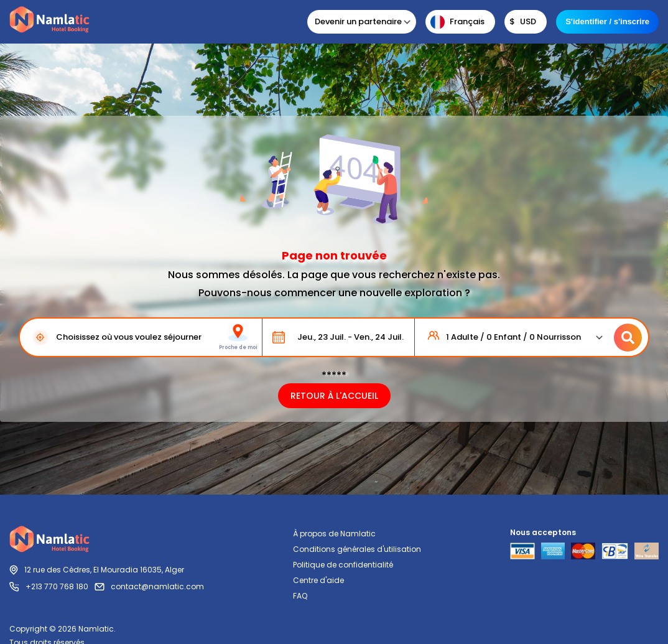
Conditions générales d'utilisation (357, 549)
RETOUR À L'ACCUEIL (334, 396)
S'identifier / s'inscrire (607, 21)
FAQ (300, 596)
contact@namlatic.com (157, 586)
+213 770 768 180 (57, 586)
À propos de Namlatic (334, 534)
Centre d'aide (318, 580)
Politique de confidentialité (343, 565)
